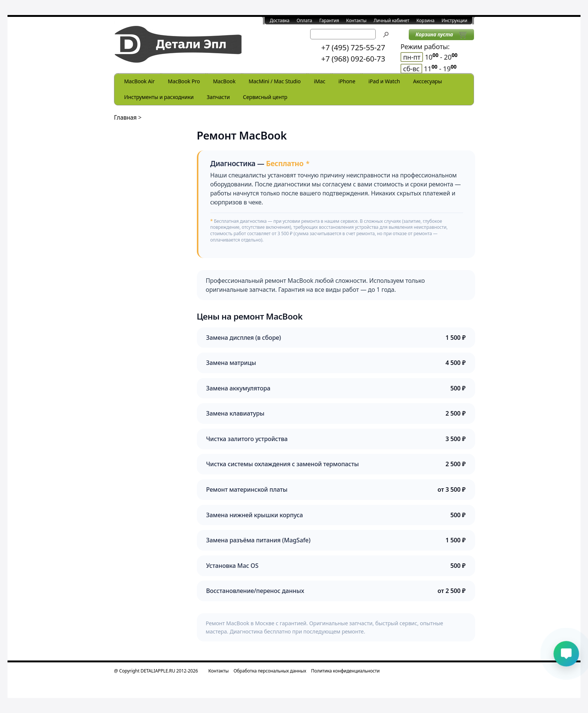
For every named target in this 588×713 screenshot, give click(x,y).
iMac (319, 81)
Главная (125, 117)
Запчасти (218, 97)
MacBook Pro (184, 81)
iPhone (347, 81)
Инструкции (454, 20)
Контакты (356, 20)
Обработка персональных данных (270, 671)
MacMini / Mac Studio (275, 81)
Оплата (304, 20)
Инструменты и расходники (159, 97)
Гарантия (329, 20)
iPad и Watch (384, 81)
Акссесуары (428, 81)
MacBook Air (139, 81)
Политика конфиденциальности (346, 671)
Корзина (425, 20)
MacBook (224, 81)
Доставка (280, 20)
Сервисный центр (265, 97)
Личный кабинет (391, 20)
